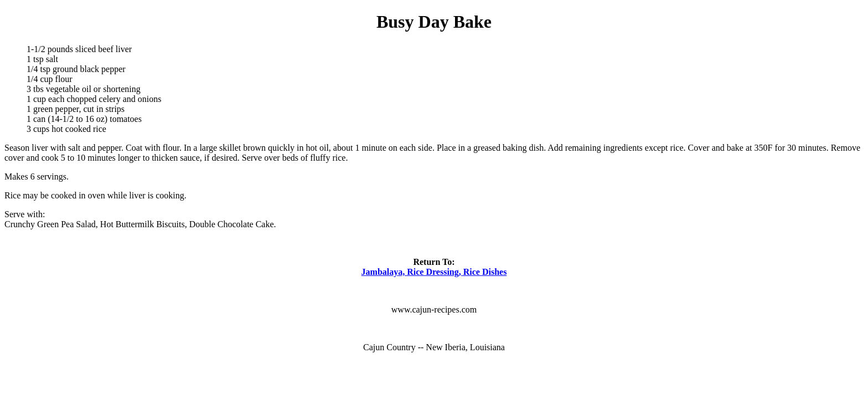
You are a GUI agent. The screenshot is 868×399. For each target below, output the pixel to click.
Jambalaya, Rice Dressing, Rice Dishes (434, 272)
